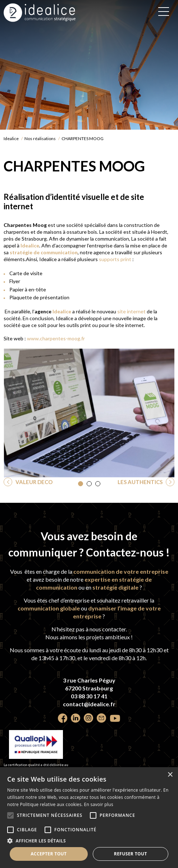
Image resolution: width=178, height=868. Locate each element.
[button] (81, 484)
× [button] (170, 775)
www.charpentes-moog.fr (56, 338)
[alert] (89, 818)
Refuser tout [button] (131, 854)
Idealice (11, 138)
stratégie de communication (43, 252)
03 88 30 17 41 (89, 696)
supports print (115, 259)
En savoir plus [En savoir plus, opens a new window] (99, 804)
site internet (131, 311)
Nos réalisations (40, 138)
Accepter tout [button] (49, 854)
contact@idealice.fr (89, 704)
